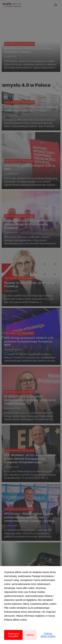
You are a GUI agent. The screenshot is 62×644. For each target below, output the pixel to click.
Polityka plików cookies (48, 635)
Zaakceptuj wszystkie (13, 635)
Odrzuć (30, 635)
